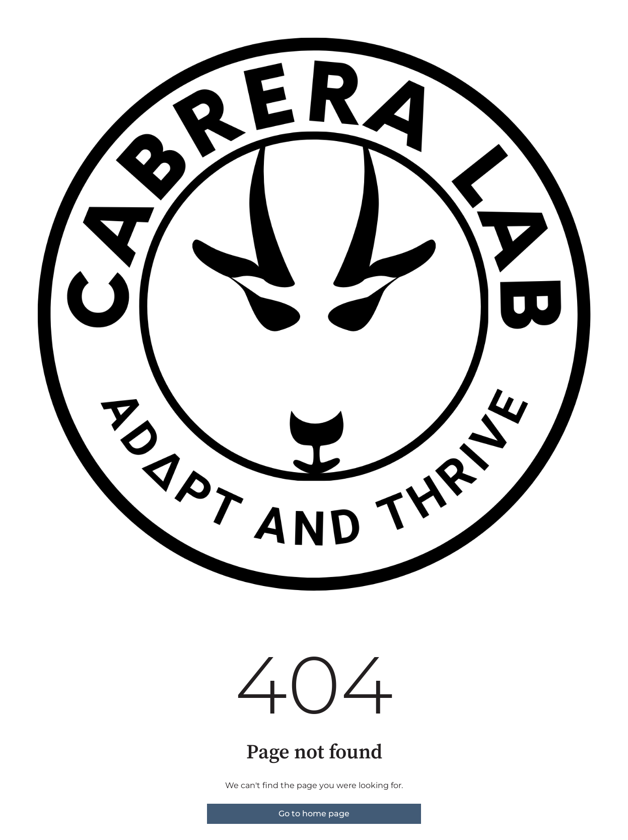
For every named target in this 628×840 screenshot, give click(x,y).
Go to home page (314, 814)
